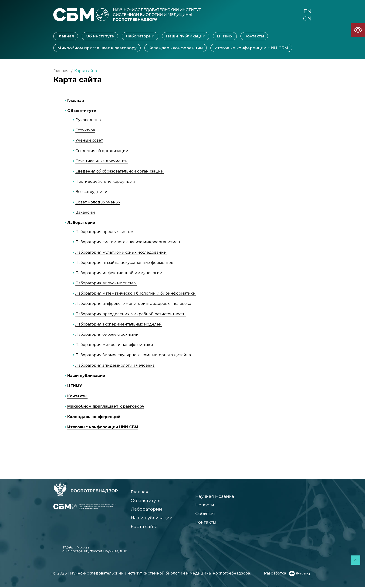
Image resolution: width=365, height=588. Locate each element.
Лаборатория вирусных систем (106, 284)
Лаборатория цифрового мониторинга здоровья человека (133, 304)
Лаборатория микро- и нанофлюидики (114, 345)
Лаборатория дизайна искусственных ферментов (124, 263)
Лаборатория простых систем (104, 232)
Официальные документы (102, 161)
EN (307, 11)
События (204, 514)
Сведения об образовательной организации (120, 172)
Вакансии (85, 213)
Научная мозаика (214, 497)
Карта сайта (144, 527)
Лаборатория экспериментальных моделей (119, 324)
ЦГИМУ (225, 37)
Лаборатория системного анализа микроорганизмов (128, 242)
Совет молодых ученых (98, 202)
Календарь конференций (176, 48)
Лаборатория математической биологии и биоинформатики (136, 294)
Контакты (254, 37)
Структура (85, 131)
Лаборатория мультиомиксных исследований (121, 253)
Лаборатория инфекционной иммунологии (119, 273)
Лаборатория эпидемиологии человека (115, 366)
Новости (204, 505)
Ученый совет (89, 141)
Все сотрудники (91, 192)
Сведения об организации (102, 151)
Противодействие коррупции (105, 182)
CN (307, 19)
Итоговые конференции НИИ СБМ (251, 48)
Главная (66, 37)
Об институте (100, 37)
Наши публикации (186, 37)
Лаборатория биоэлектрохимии (107, 335)
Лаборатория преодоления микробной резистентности (131, 314)
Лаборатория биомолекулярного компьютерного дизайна (133, 355)
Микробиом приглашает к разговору (97, 48)
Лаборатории (140, 37)
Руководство (88, 120)
